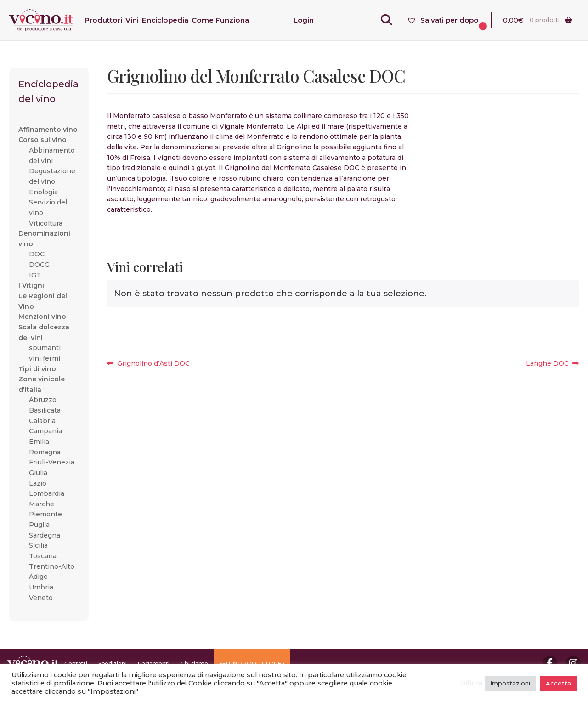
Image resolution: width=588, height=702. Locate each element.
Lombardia (47, 493)
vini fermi (45, 358)
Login (304, 20)
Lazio (38, 483)
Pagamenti (154, 664)
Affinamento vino (48, 130)
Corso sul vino (42, 140)
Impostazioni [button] (510, 683)
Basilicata (45, 410)
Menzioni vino (42, 317)
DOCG (39, 265)
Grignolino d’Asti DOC (153, 364)
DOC (37, 254)
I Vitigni (31, 285)
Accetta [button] (558, 683)
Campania (45, 431)
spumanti (45, 348)
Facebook (550, 663)
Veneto (41, 598)
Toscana (43, 556)
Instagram (573, 663)
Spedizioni (113, 664)
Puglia (39, 525)
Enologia (43, 192)
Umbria (41, 587)
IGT (35, 275)
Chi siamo (194, 664)
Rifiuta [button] (472, 683)
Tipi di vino (37, 369)
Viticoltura (46, 223)
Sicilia (38, 545)
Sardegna (45, 535)
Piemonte (45, 514)
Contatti (76, 664)
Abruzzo (43, 400)
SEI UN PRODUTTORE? (252, 664)
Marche (42, 504)
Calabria (42, 421)
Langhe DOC (547, 364)
